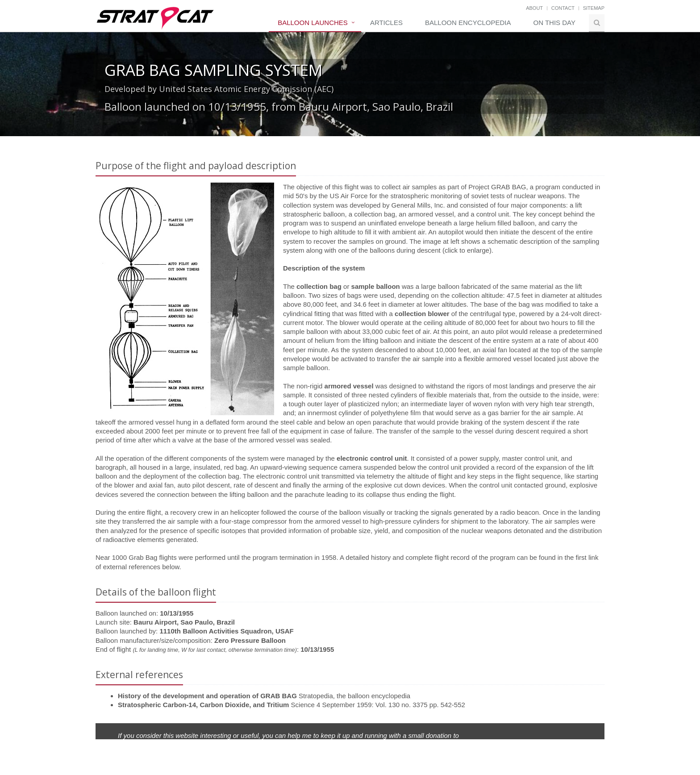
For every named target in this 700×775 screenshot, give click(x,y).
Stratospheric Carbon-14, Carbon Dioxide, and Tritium (203, 705)
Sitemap (594, 8)
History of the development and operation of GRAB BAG (207, 696)
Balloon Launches (313, 23)
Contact (563, 8)
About (534, 8)
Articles (386, 23)
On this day (554, 23)
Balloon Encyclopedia (468, 23)
